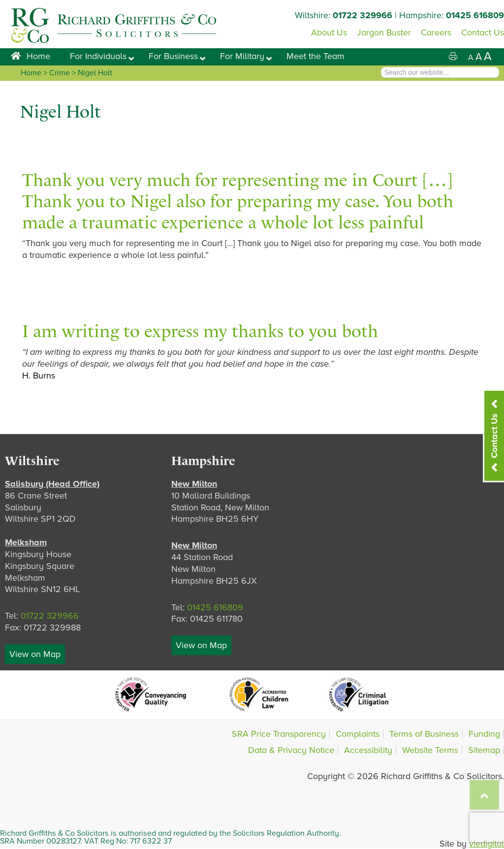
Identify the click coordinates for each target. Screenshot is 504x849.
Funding (484, 734)
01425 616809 (475, 15)
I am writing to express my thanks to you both (200, 331)
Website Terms (430, 750)
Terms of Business (424, 734)
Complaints (358, 734)
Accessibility (368, 750)
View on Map (35, 654)
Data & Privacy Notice (291, 750)
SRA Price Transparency (279, 734)
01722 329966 (362, 15)
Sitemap (484, 750)
